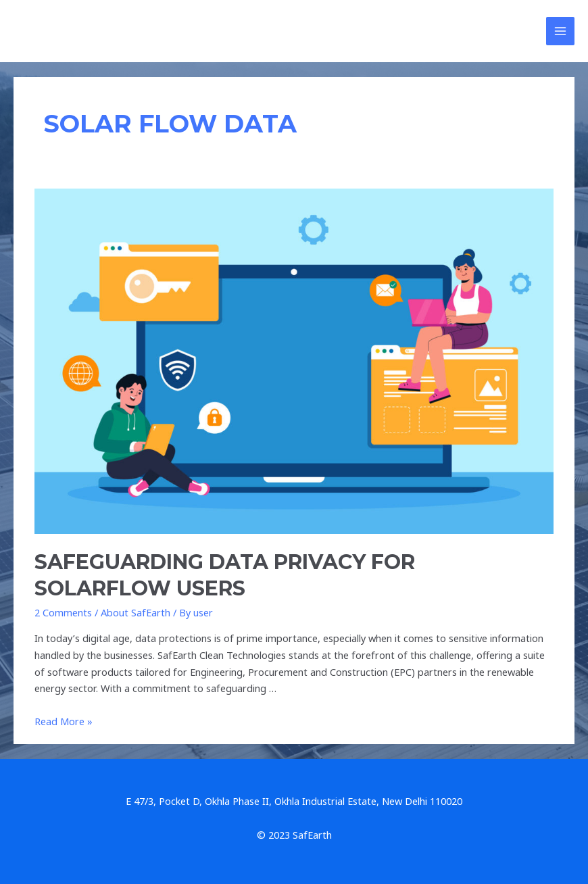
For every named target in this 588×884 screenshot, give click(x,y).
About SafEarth (136, 612)
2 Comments (63, 612)
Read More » (64, 721)
